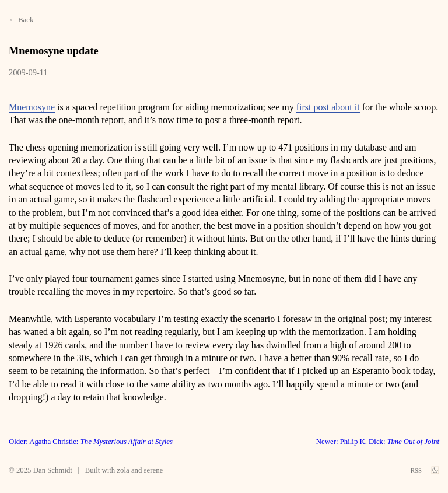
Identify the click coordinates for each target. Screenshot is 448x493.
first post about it (328, 107)
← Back (21, 20)
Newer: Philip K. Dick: (378, 442)
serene (154, 470)
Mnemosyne (32, 107)
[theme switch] (435, 470)
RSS (416, 470)
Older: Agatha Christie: (91, 442)
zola (123, 470)
